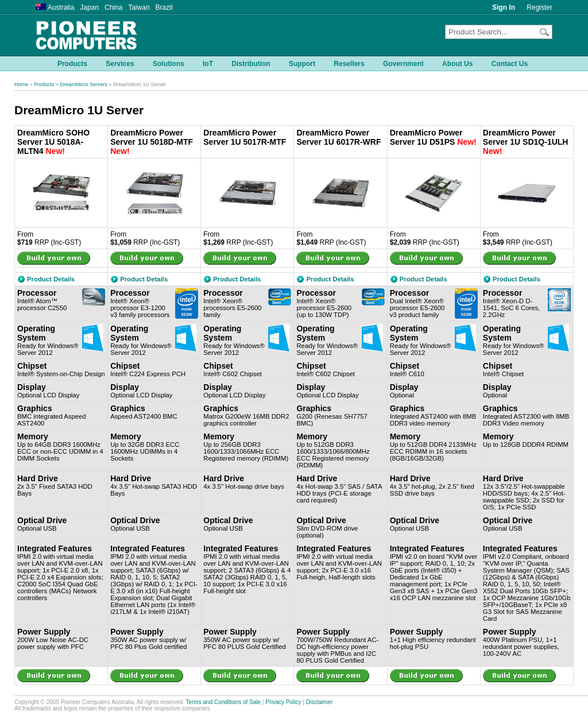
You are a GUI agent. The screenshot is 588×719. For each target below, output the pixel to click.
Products (44, 84)
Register (539, 7)
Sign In (504, 7)
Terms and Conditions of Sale (223, 702)
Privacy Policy (283, 702)
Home (21, 84)
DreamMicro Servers (84, 84)
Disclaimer (320, 702)
